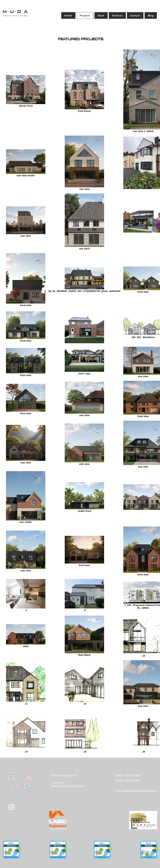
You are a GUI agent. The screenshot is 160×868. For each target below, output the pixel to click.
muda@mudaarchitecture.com (140, 791)
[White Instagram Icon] (11, 807)
